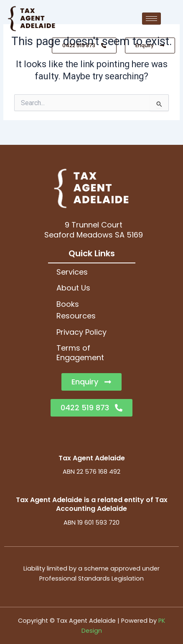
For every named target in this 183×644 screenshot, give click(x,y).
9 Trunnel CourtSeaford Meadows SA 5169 (94, 230)
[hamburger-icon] (151, 19)
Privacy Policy (81, 332)
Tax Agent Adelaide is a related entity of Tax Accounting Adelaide (92, 504)
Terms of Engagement (80, 353)
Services (72, 272)
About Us (73, 288)
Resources (76, 316)
